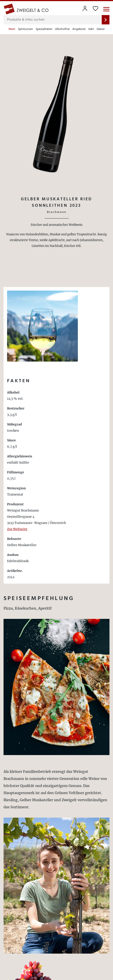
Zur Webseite (17, 529)
